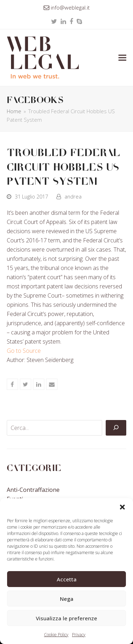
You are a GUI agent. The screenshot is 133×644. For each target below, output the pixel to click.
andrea (73, 196)
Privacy (79, 635)
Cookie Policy (56, 635)
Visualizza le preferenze (66, 618)
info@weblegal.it (70, 7)
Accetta (67, 579)
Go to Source (24, 351)
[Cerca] (116, 428)
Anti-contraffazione (33, 490)
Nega (67, 599)
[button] (122, 507)
